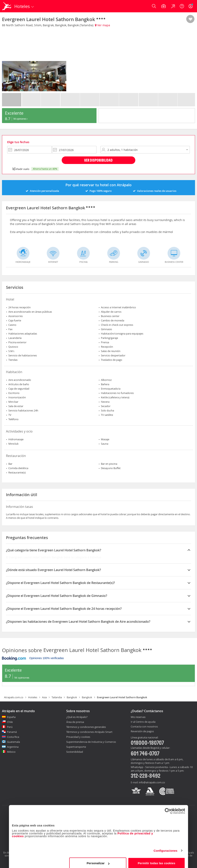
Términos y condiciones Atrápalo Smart (89, 732)
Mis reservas (138, 717)
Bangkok (72, 697)
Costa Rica (13, 737)
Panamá (12, 732)
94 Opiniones (20, 119)
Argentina (13, 747)
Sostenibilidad (75, 752)
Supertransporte (76, 747)
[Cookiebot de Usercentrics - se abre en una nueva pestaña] (168, 807)
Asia (44, 697)
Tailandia (57, 697)
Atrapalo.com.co (14, 697)
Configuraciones (166, 846)
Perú (10, 727)
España (11, 717)
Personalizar (98, 859)
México (11, 752)
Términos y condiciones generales (86, 727)
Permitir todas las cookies (157, 859)
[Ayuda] (182, 6)
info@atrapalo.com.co (152, 782)
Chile (10, 722)
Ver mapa (102, 25)
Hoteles (33, 697)
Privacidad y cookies (78, 737)
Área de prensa (75, 722)
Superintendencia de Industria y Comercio (91, 742)
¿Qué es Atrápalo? (77, 717)
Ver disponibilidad (98, 160)
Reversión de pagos (142, 731)
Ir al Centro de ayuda (143, 722)
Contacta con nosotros (144, 727)
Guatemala (13, 742)
